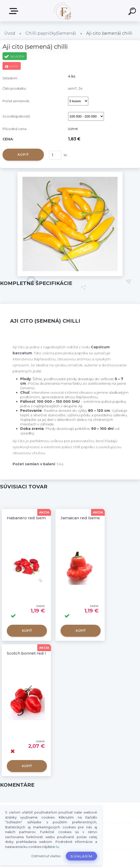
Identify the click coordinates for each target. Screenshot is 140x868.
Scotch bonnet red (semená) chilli (40, 653)
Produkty (15, 11)
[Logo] (62, 11)
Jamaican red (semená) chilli (89, 518)
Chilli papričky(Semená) (51, 33)
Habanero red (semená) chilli (36, 518)
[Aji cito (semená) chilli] (70, 173)
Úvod (10, 33)
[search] (133, 12)
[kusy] (55, 155)
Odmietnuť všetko (46, 856)
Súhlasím (81, 856)
